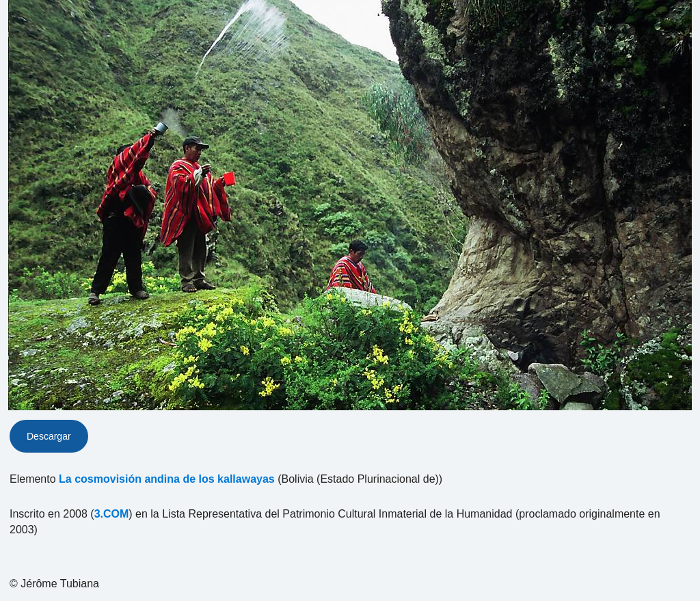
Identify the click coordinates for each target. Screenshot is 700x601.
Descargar (49, 436)
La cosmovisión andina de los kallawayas (167, 479)
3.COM (112, 514)
